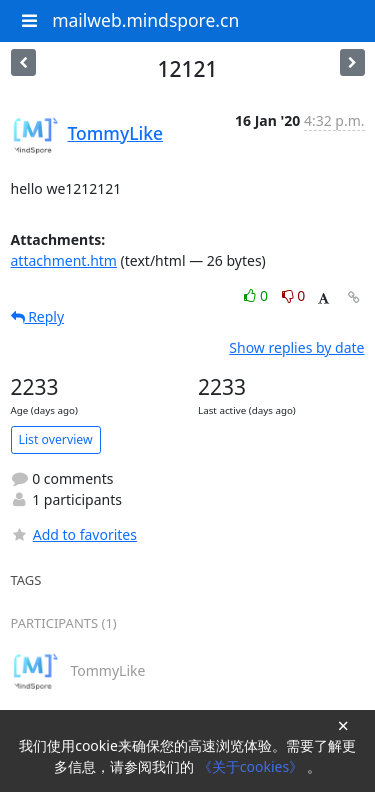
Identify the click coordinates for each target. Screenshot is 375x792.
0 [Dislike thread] (294, 295)
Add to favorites (74, 534)
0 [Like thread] (257, 295)
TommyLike (116, 133)
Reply (38, 316)
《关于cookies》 (252, 766)
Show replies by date (296, 347)
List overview (56, 439)
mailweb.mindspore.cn (145, 20)
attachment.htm (64, 260)
